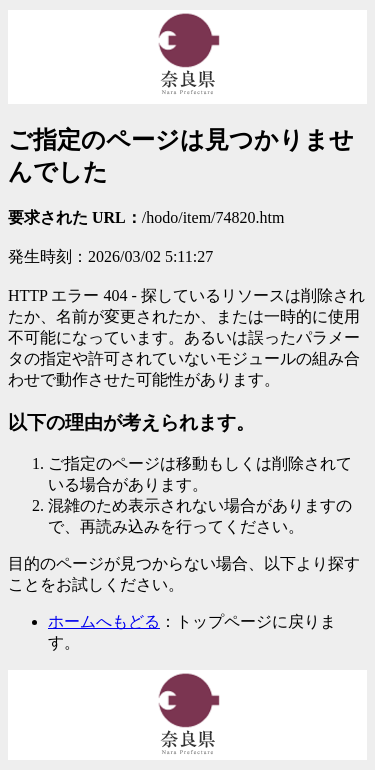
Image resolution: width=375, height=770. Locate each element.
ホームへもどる (104, 621)
